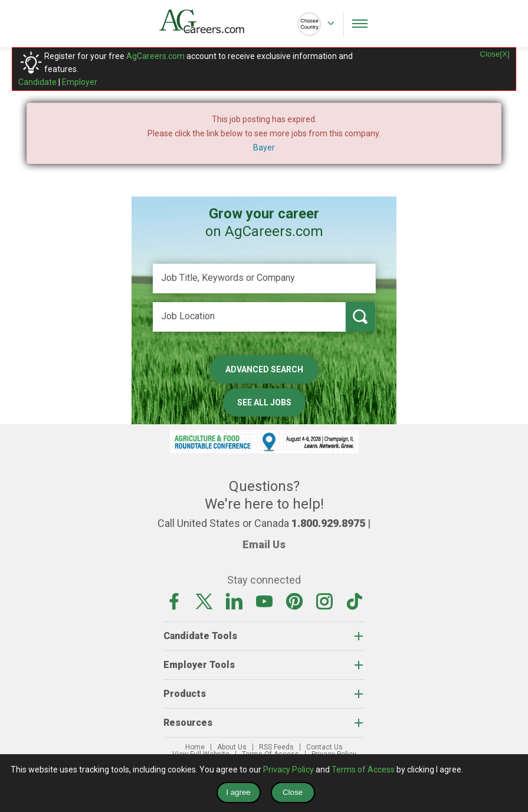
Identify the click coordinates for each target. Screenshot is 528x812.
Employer (80, 82)
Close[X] (494, 54)
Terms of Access (363, 770)
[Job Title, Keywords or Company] (264, 279)
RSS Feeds (276, 747)
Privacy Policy (288, 770)
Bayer (264, 148)
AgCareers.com (155, 56)
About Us (232, 747)
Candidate (37, 82)
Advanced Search (264, 369)
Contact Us (324, 747)
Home (195, 747)
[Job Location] (249, 317)
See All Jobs (264, 402)
